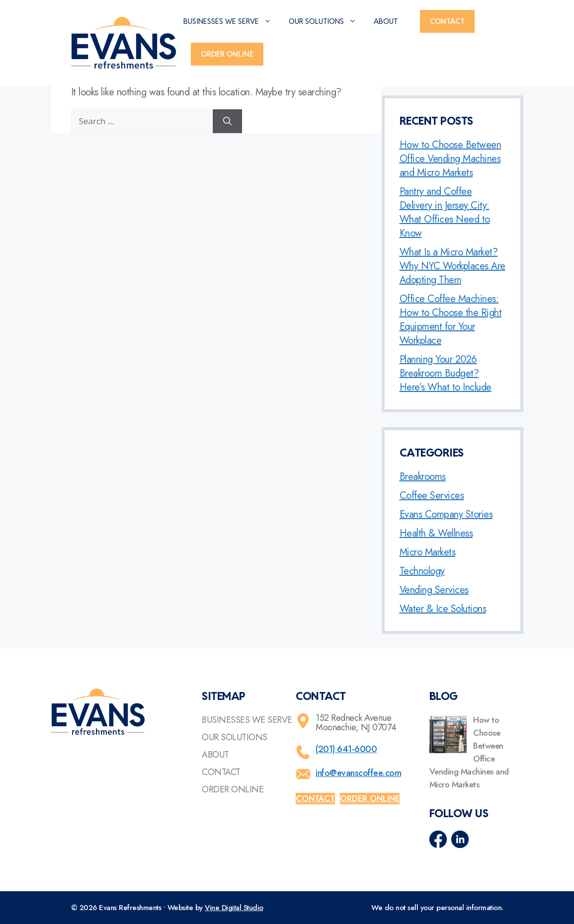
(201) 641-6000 (346, 749)
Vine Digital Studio (234, 908)
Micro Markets (428, 552)
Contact (447, 21)
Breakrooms (423, 477)
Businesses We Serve (232, 21)
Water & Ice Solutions (443, 609)
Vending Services (434, 590)
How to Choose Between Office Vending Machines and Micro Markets (451, 159)
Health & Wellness (436, 533)
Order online (370, 799)
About (386, 21)
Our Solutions (328, 21)
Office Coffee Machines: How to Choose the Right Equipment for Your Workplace (451, 320)
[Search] (227, 121)
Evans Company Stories (446, 514)
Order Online (227, 54)
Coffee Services (432, 496)
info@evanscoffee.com (358, 773)
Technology (422, 571)
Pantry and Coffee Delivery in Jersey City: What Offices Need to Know (445, 212)
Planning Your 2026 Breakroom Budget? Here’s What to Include (446, 373)
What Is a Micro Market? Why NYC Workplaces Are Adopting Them (452, 266)
